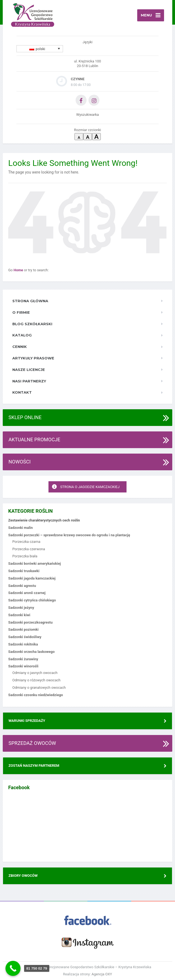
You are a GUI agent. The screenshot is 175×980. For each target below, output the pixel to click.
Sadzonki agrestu (22, 586)
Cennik (20, 347)
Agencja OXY (102, 974)
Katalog (22, 335)
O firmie (21, 312)
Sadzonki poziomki (23, 629)
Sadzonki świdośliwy (25, 637)
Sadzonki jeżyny (21, 608)
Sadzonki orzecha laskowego (31, 652)
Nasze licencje (29, 370)
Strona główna (30, 301)
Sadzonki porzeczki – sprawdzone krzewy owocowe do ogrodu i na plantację (69, 535)
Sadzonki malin (20, 528)
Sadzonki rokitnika (23, 644)
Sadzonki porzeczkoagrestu (30, 622)
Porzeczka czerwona (29, 549)
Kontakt (22, 392)
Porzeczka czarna (26, 542)
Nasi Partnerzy (29, 381)
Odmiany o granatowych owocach (39, 688)
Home (19, 270)
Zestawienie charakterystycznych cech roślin (44, 520)
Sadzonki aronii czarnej (27, 593)
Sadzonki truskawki (24, 571)
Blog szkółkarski (32, 324)
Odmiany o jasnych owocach (35, 673)
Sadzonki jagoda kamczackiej (32, 578)
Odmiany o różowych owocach (36, 680)
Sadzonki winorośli (23, 666)
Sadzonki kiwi (19, 615)
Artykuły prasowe (33, 358)
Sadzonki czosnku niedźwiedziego (36, 695)
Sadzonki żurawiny (23, 659)
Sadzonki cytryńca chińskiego (32, 600)
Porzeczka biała (25, 556)
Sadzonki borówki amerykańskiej (35, 563)
